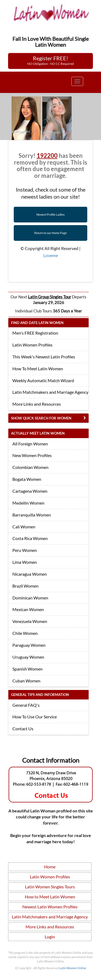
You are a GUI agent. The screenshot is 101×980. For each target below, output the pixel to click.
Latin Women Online (73, 968)
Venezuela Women (30, 621)
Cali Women (24, 527)
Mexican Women (28, 609)
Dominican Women (30, 598)
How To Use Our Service (35, 717)
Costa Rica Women (30, 538)
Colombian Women (30, 467)
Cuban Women (26, 681)
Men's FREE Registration (35, 333)
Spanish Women (27, 669)
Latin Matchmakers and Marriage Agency (50, 392)
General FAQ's (26, 705)
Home (50, 867)
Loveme (51, 255)
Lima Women (25, 562)
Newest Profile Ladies (50, 214)
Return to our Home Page (50, 233)
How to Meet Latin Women (50, 897)
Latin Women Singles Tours (50, 887)
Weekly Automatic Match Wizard (43, 380)
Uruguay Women (28, 657)
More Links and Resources (37, 404)
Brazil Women (25, 586)
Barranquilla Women (32, 515)
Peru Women (25, 550)
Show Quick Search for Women (41, 418)
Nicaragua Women (30, 574)
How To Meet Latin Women (38, 369)
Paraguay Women (29, 645)
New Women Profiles (32, 455)
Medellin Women (28, 503)
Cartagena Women (30, 491)
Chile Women (25, 633)
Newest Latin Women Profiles (50, 907)
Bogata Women (27, 479)
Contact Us (23, 729)
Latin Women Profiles (32, 345)
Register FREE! (50, 60)
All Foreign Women (30, 444)
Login (50, 937)
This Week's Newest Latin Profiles (44, 357)
